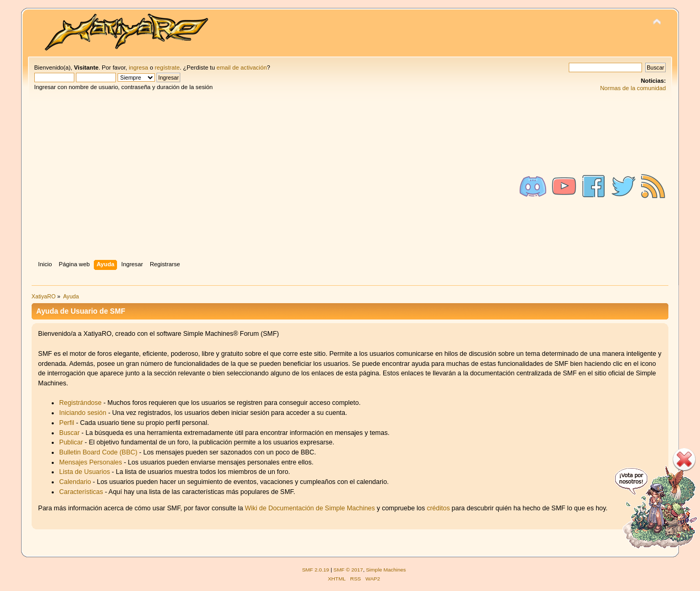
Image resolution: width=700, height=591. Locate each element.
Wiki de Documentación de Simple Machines (310, 508)
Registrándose (80, 403)
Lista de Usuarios (84, 472)
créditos (439, 508)
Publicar (71, 442)
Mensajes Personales (90, 462)
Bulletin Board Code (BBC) (99, 452)
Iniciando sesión (82, 413)
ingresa (138, 67)
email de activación (242, 67)
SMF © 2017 (348, 570)
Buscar (69, 433)
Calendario (75, 482)
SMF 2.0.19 (316, 570)
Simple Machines (386, 570)
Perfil (66, 423)
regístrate (167, 67)
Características (81, 492)
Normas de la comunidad (633, 88)
